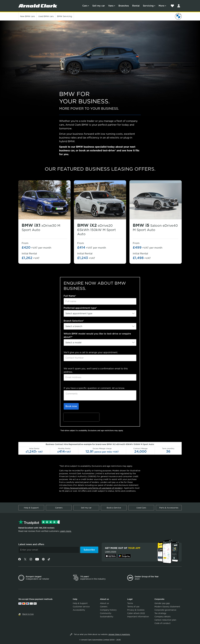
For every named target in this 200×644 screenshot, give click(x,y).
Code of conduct (162, 623)
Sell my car (99, 6)
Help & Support (31, 508)
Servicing (148, 6)
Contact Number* (74, 349)
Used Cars (141, 508)
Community (106, 613)
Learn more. (66, 531)
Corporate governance (165, 610)
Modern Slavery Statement (167, 607)
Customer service (81, 607)
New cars (27, 16)
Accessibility (79, 610)
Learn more (111, 551)
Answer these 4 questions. (119, 634)
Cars (85, 6)
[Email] (49, 550)
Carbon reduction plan (165, 620)
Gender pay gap (162, 603)
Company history (108, 610)
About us (104, 603)
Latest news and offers (31, 544)
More (162, 6)
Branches (124, 6)
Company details (162, 617)
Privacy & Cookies (136, 610)
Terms (130, 603)
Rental (136, 6)
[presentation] (81, 417)
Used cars (46, 16)
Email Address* (72, 365)
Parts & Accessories (169, 508)
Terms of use (133, 607)
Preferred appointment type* (80, 308)
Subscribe (89, 550)
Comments (70, 385)
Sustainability (107, 617)
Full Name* (70, 296)
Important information (138, 617)
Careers (59, 508)
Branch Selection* (74, 321)
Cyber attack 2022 (136, 613)
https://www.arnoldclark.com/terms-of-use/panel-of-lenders (93, 488)
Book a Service (114, 508)
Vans (111, 6)
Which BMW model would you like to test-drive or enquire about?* (97, 335)
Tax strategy (160, 613)
